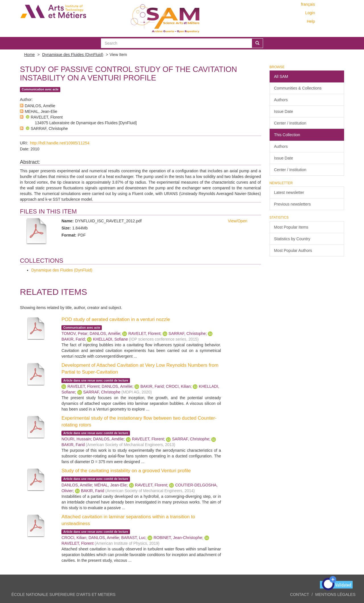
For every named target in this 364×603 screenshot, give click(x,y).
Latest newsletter (289, 192)
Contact (300, 594)
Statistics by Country (292, 239)
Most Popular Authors (293, 250)
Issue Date (284, 111)
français (308, 4)
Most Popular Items (291, 227)
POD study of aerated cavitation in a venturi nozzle (116, 319)
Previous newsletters (292, 204)
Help (311, 21)
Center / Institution (290, 123)
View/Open (237, 221)
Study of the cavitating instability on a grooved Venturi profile (126, 471)
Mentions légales (335, 594)
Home (29, 55)
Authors (281, 100)
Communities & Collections (298, 88)
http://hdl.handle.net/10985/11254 (60, 143)
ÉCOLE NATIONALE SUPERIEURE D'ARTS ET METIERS (63, 594)
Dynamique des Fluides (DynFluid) (73, 55)
